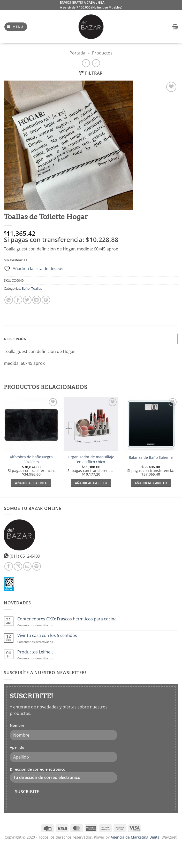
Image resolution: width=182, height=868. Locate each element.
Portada (77, 53)
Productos (102, 53)
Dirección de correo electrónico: (63, 775)
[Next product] (86, 63)
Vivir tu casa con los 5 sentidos (47, 636)
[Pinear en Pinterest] (46, 300)
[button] (16, 27)
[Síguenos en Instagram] (18, 566)
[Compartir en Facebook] (18, 300)
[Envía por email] (37, 300)
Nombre (17, 725)
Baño (26, 288)
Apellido (17, 747)
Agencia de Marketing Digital (136, 837)
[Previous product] (96, 63)
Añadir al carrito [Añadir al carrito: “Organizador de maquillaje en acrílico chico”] (91, 483)
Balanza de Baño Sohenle (151, 457)
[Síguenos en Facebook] (9, 566)
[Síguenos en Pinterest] (37, 566)
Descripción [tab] (15, 339)
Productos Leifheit (35, 652)
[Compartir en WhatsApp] (9, 300)
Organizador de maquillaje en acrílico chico (91, 459)
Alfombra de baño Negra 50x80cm (31, 459)
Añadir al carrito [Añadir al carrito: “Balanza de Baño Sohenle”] (151, 483)
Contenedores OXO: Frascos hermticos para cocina (67, 619)
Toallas (37, 288)
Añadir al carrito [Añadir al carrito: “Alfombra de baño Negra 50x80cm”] (31, 483)
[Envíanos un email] (27, 566)
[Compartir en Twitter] (27, 300)
